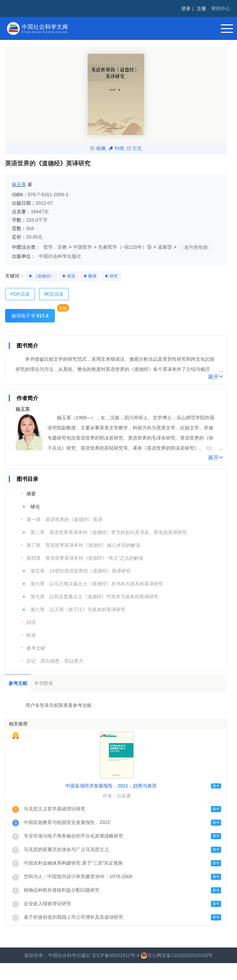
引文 (134, 148)
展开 (216, 376)
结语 (31, 622)
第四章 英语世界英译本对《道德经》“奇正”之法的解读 (85, 558)
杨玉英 (19, 184)
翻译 (92, 276)
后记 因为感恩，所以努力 (55, 661)
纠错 (116, 148)
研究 (114, 276)
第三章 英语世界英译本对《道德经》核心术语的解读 (83, 545)
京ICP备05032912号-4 (115, 955)
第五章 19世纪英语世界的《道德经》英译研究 (81, 571)
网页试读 (54, 294)
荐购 (63, 308)
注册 (201, 8)
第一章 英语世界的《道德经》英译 (64, 519)
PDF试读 (20, 294)
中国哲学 (83, 247)
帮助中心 (221, 8)
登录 (186, 8)
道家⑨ (165, 247)
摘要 (31, 494)
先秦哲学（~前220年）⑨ (125, 247)
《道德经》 (44, 276)
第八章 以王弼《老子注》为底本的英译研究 (78, 609)
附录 (31, 635)
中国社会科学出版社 (60, 256)
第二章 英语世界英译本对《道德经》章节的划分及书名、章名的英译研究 (109, 532)
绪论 (35, 507)
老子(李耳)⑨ (196, 247)
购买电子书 (30, 316)
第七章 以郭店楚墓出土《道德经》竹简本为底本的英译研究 (94, 597)
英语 (71, 276)
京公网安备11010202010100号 (177, 955)
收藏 (98, 148)
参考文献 (36, 648)
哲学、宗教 (55, 247)
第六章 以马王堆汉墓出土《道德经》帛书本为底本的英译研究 (97, 584)
